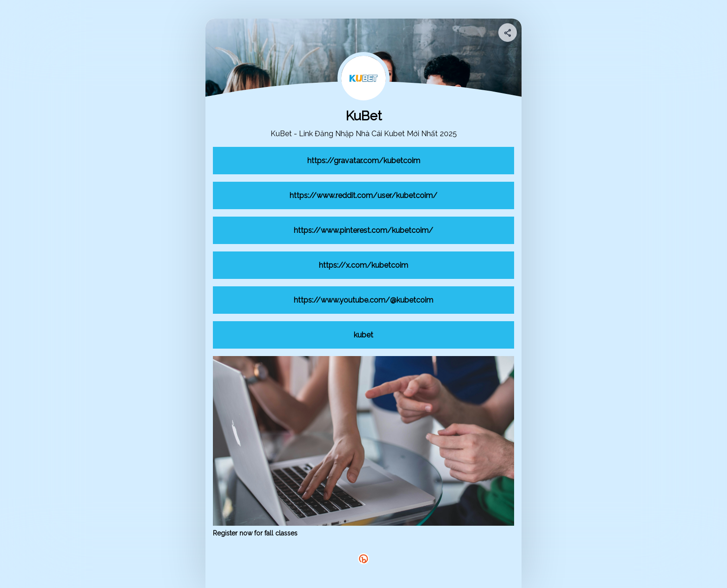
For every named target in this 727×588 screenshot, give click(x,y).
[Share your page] (508, 33)
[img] (508, 35)
